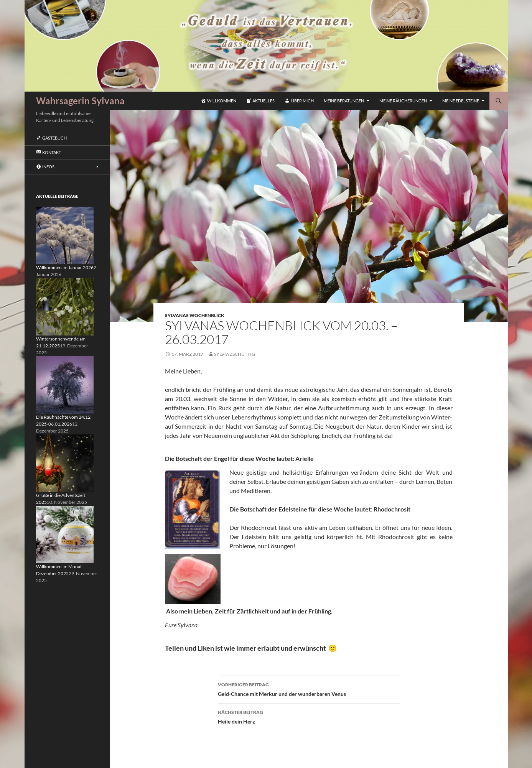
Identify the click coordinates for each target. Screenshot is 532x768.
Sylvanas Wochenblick (195, 315)
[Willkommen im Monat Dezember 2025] (65, 534)
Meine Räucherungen (403, 101)
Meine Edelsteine (461, 101)
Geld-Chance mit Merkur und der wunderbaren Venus (309, 689)
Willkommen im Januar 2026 (65, 267)
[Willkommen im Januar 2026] (65, 235)
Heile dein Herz (309, 716)
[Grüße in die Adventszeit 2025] (65, 463)
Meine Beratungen (344, 101)
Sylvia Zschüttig (235, 354)
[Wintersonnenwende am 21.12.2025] (65, 306)
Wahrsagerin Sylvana (80, 101)
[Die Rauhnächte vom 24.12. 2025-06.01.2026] (65, 384)
